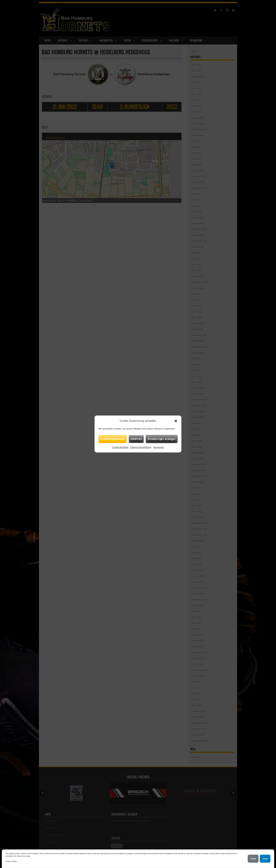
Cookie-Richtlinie (120, 447)
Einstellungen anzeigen (162, 439)
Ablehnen (136, 439)
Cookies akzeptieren (113, 439)
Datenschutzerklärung (141, 447)
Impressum (158, 447)
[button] (176, 421)
